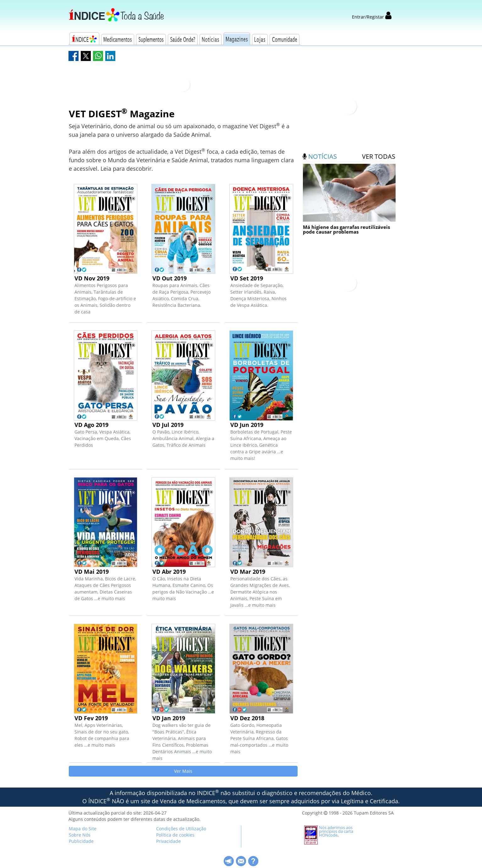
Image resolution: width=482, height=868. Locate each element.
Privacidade (168, 841)
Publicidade (81, 841)
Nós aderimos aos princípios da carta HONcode (336, 831)
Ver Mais (183, 771)
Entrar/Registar (372, 17)
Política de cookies (175, 835)
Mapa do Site (83, 829)
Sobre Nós (80, 835)
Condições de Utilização (181, 829)
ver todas (379, 156)
